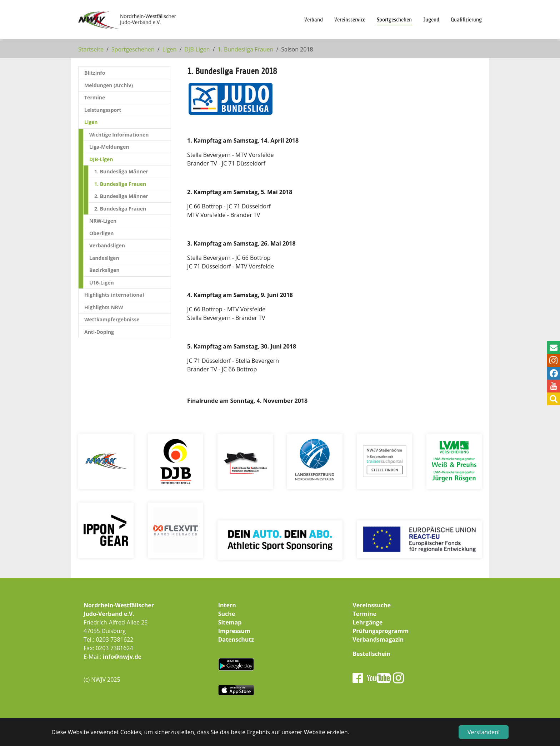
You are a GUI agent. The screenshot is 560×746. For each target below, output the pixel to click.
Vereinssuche (372, 605)
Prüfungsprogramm (381, 631)
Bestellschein (371, 654)
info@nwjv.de (122, 657)
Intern (227, 605)
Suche (227, 614)
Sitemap (230, 622)
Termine (364, 614)
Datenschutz (236, 639)
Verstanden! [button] (484, 732)
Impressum (234, 631)
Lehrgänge (367, 622)
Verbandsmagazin (378, 639)
